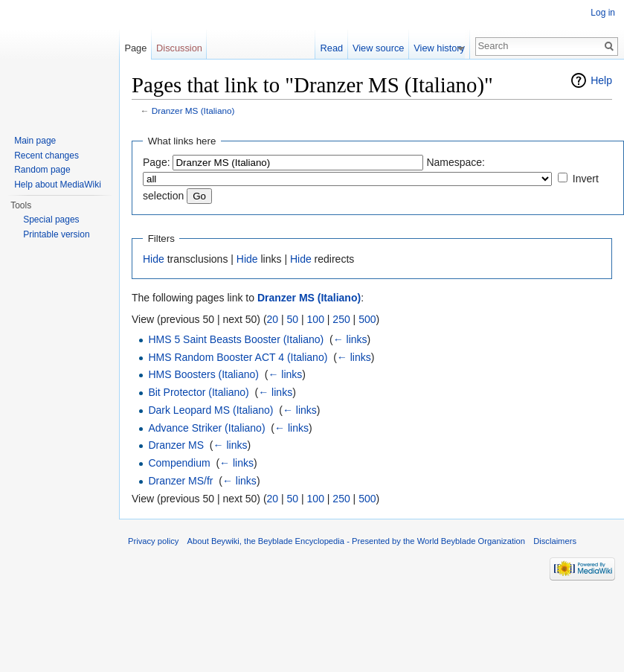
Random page (42, 170)
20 (273, 319)
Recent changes (46, 156)
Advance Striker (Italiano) (206, 428)
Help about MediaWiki (58, 185)
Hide (154, 259)
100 (316, 319)
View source (383, 48)
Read (337, 48)
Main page (35, 141)
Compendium (179, 463)
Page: (157, 162)
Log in (603, 13)
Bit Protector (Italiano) (198, 392)
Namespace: (456, 162)
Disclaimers (555, 541)
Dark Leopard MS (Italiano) (210, 410)
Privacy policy (153, 541)
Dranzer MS (176, 445)
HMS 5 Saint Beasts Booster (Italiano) (236, 339)
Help (601, 80)
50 (293, 319)
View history (444, 48)
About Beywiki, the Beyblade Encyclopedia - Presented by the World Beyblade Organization (356, 541)
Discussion (179, 48)
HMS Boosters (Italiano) (203, 374)
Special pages (51, 220)
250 (341, 319)
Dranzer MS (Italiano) (193, 111)
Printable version (56, 234)
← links (350, 339)
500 (367, 319)
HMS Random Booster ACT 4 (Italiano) (238, 357)
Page (135, 48)
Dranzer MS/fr (180, 481)
